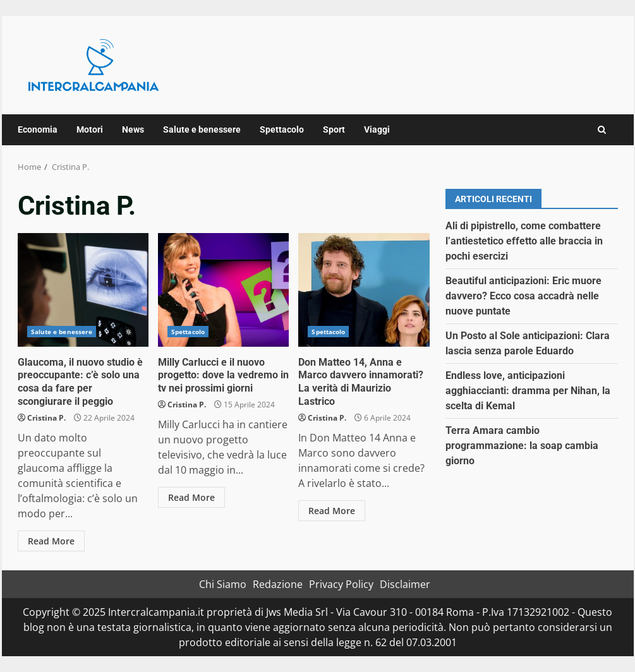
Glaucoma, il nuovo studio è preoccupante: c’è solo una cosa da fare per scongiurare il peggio (83, 290)
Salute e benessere (202, 129)
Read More (51, 541)
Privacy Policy (341, 584)
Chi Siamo (223, 584)
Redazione (278, 584)
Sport (334, 129)
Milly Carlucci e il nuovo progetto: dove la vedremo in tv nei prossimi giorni (223, 290)
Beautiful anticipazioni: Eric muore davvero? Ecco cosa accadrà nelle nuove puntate (523, 296)
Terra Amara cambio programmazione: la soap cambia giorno (522, 446)
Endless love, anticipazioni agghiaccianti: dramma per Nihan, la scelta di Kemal (528, 391)
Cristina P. (46, 418)
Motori (90, 129)
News (133, 129)
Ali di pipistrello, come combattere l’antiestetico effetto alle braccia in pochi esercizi (524, 241)
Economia (38, 129)
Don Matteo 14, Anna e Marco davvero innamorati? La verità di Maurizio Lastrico (364, 290)
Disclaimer (405, 584)
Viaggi (377, 129)
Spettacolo (282, 129)
